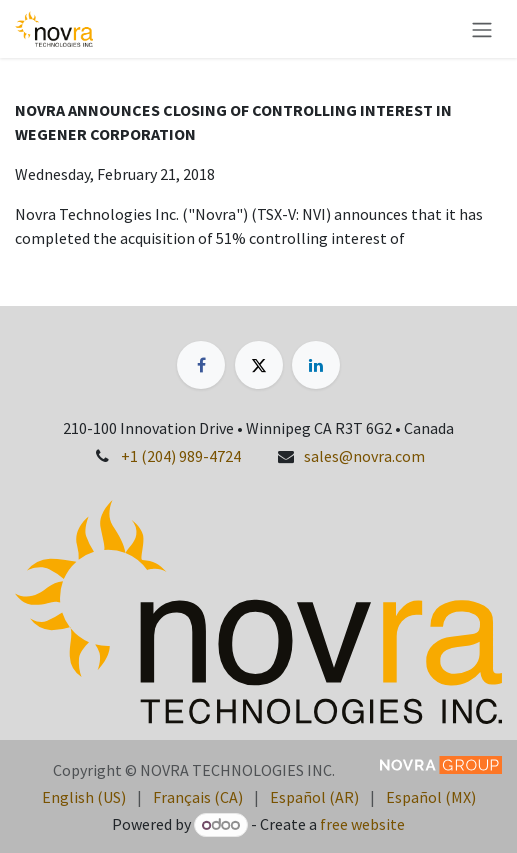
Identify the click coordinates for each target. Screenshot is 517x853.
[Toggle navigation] (482, 29)
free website (362, 824)
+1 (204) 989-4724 (181, 456)
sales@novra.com (364, 456)
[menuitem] (84, 797)
